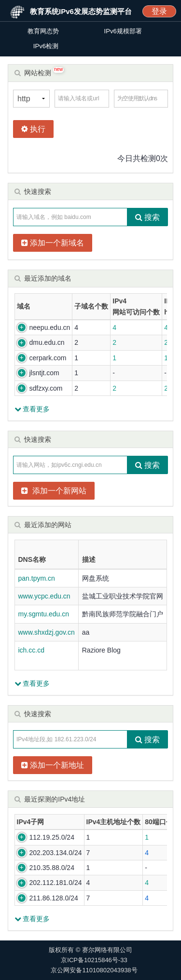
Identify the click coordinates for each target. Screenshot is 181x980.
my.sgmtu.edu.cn (44, 614)
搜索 (147, 217)
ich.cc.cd (31, 650)
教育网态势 (43, 31)
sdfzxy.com (46, 388)
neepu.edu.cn (50, 327)
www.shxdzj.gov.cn (47, 632)
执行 (33, 129)
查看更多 (32, 409)
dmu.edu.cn (47, 342)
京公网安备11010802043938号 (94, 970)
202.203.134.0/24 (56, 853)
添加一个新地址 (53, 765)
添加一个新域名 (53, 243)
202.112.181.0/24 (56, 883)
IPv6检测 (46, 46)
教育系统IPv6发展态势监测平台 (81, 11)
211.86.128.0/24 (54, 898)
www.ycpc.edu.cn (44, 596)
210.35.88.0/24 (52, 868)
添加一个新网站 (54, 491)
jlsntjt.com (44, 373)
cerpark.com (48, 358)
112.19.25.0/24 (52, 837)
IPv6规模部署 (123, 31)
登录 (159, 11)
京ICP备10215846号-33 (94, 960)
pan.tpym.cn (37, 578)
